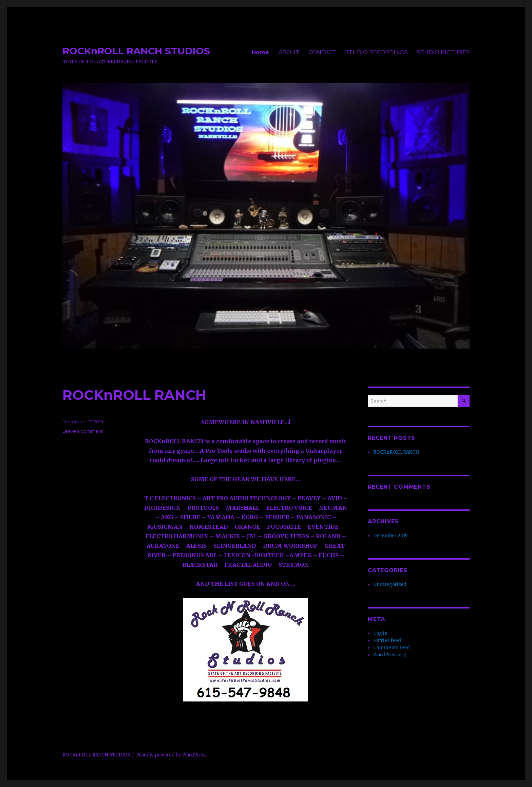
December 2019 (390, 536)
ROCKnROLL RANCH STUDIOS (136, 51)
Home (260, 52)
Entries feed (387, 641)
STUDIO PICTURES (443, 52)
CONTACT (322, 52)
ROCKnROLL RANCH (134, 395)
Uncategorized (390, 585)
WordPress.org (390, 655)
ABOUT (289, 52)
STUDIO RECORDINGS (376, 52)
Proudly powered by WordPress (171, 755)
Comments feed (392, 648)
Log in (380, 633)
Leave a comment (83, 431)
